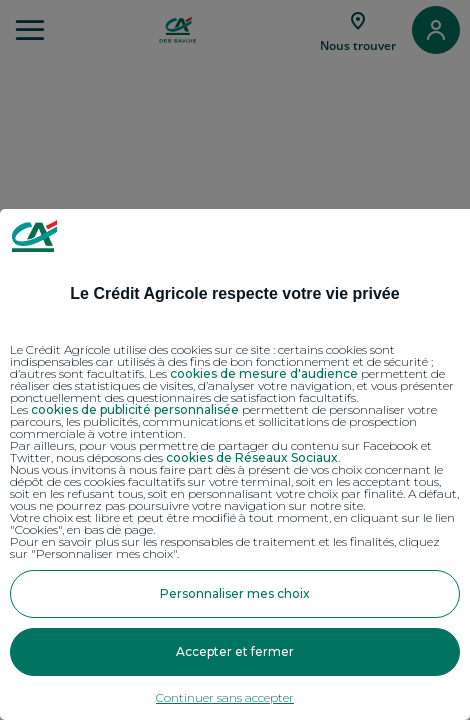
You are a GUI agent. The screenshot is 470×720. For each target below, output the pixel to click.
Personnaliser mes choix (235, 593)
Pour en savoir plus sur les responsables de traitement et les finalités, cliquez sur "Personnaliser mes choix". (225, 548)
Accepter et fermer (235, 651)
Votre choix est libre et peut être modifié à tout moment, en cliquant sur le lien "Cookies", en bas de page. (232, 524)
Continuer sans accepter (225, 697)
